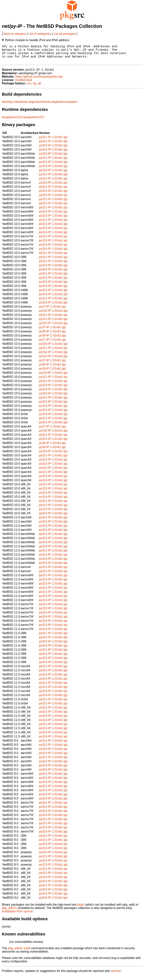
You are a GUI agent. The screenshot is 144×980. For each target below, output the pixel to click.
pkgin (81, 909)
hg (34, 88)
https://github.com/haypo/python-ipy (39, 81)
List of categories (40, 34)
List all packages (64, 34)
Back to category (15, 34)
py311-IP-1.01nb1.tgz (53, 141)
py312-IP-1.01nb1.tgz (53, 146)
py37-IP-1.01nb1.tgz (52, 332)
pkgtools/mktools (40, 106)
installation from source (17, 916)
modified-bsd (23, 84)
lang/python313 (12, 121)
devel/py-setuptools (15, 106)
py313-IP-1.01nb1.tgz (53, 150)
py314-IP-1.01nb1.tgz (53, 154)
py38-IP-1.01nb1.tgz (52, 336)
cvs (29, 88)
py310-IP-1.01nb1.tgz (53, 158)
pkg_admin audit (19, 952)
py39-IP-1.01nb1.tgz (52, 340)
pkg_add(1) (9, 912)
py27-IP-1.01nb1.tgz (52, 311)
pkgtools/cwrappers (65, 106)
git (39, 88)
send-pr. (116, 975)
